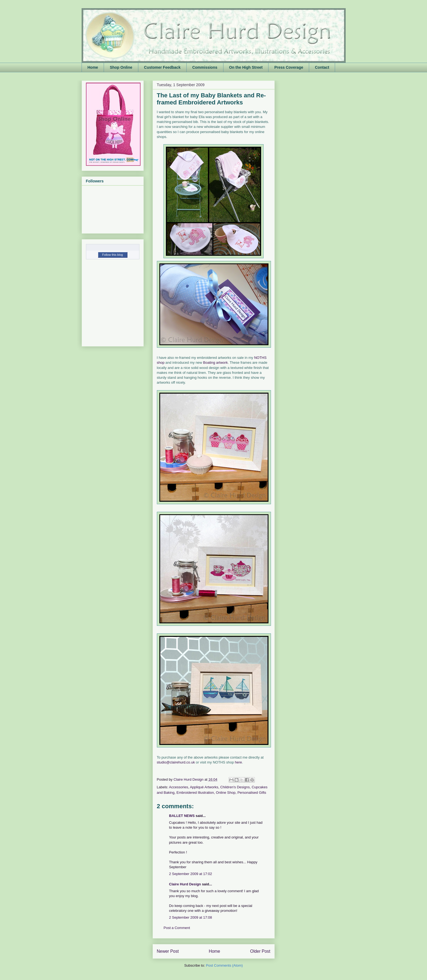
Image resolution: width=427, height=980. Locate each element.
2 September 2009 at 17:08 (191, 917)
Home (93, 67)
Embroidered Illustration (195, 793)
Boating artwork (215, 363)
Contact (322, 67)
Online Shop (226, 793)
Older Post (260, 951)
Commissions (205, 67)
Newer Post (168, 951)
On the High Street (246, 67)
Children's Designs (235, 787)
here (238, 762)
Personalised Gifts (252, 793)
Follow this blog (113, 255)
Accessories (178, 787)
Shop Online (121, 67)
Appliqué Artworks (204, 787)
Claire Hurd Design (185, 884)
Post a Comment (177, 928)
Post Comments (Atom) (224, 965)
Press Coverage (289, 67)
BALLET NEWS (182, 816)
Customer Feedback (162, 67)
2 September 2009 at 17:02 (191, 874)
